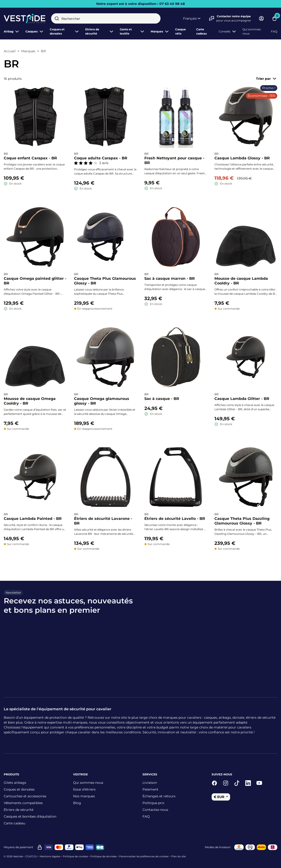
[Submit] (57, 18)
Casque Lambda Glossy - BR (242, 158)
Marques (160, 31)
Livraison (150, 783)
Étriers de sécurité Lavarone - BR (103, 521)
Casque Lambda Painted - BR (33, 519)
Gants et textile (132, 31)
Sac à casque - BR (162, 398)
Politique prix (153, 803)
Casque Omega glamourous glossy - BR (102, 401)
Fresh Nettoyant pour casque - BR (174, 160)
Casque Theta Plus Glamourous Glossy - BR (105, 281)
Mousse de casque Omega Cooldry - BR (30, 401)
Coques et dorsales (19, 789)
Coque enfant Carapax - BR (30, 158)
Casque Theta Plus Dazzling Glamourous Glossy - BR (242, 521)
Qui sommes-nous (252, 31)
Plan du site (178, 856)
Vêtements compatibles (23, 803)
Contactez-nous (155, 810)
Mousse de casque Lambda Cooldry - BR (241, 281)
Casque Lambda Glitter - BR (242, 398)
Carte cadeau (201, 31)
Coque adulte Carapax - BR (101, 158)
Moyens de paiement (18, 847)
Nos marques (84, 796)
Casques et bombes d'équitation (30, 816)
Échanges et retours (159, 796)
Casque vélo (181, 31)
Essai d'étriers (84, 789)
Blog (77, 803)
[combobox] (106, 18)
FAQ (274, 31)
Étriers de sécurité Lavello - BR (175, 519)
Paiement (150, 789)
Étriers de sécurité (19, 810)
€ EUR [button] (219, 797)
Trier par (267, 79)
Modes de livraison (218, 847)
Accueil (10, 51)
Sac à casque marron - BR (170, 278)
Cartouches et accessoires (25, 796)
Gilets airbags (15, 783)
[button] (192, 19)
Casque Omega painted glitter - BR (35, 281)
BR (43, 51)
